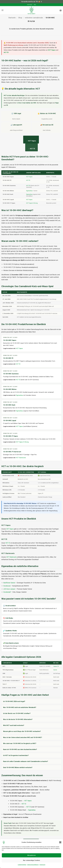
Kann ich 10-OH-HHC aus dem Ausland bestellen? (20, 749)
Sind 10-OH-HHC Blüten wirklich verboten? (18, 768)
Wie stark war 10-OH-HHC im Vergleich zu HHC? (20, 743)
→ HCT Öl (32, 149)
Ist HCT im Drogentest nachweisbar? (16, 755)
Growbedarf (7, 592)
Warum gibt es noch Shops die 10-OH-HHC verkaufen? (22, 731)
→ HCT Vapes (31, 141)
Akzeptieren (32, 855)
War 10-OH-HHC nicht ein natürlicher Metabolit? (20, 707)
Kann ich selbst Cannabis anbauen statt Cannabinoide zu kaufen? (26, 761)
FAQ (35, 5)
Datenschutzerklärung (33, 865)
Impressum (42, 865)
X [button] (41, 2)
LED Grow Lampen (9, 589)
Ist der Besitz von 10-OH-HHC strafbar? (17, 713)
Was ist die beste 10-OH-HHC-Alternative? (18, 719)
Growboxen (7, 586)
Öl (58, 666)
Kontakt (30, 5)
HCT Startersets (21, 458)
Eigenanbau (29, 191)
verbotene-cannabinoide (34, 18)
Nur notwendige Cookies (32, 860)
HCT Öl (6, 52)
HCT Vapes (52, 50)
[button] (60, 842)
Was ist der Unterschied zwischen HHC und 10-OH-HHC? (23, 737)
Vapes (55, 666)
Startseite (12, 18)
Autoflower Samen (9, 583)
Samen (55, 670)
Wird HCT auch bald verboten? (14, 725)
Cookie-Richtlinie (22, 865)
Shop (20, 18)
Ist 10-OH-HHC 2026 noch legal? (14, 701)
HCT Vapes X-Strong (32, 203)
